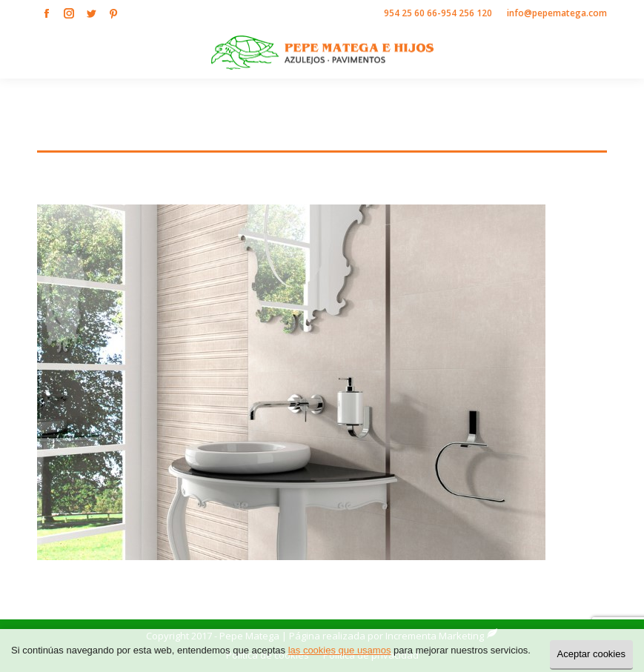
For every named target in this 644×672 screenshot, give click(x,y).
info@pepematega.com (557, 13)
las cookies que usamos (340, 650)
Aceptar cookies (592, 654)
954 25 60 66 (411, 13)
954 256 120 (467, 13)
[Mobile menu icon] (620, 53)
